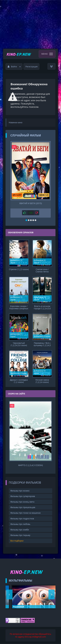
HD (14, 147)
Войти (14, 67)
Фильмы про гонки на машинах (26, 513)
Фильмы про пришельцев (23, 507)
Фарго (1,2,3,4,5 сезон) (30, 465)
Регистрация (32, 67)
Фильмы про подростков (22, 519)
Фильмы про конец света (22, 502)
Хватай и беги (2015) (30, 203)
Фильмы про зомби (20, 530)
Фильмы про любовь (20, 524)
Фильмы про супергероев (23, 496)
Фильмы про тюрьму (20, 535)
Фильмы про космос (20, 491)
